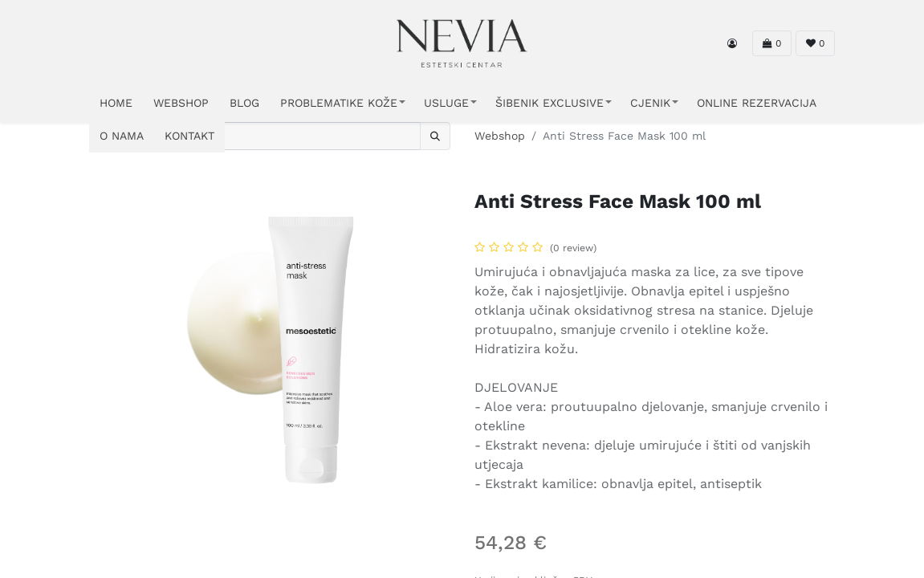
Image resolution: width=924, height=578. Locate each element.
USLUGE (446, 103)
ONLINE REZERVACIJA (757, 103)
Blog (244, 103)
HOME (116, 103)
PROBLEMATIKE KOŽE (339, 103)
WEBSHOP (181, 103)
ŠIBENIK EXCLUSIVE (550, 103)
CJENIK (650, 103)
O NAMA (122, 136)
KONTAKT (189, 136)
